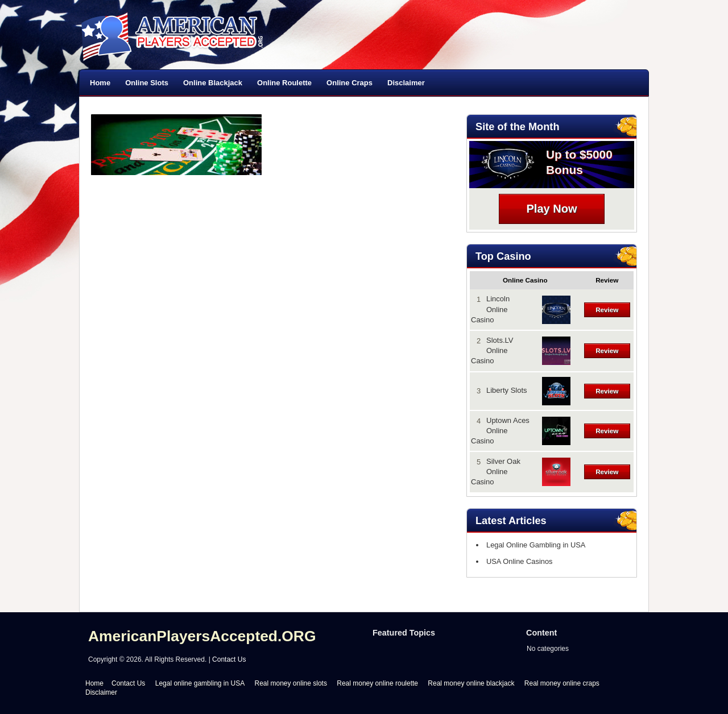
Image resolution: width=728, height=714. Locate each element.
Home (100, 83)
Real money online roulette (377, 683)
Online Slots (147, 83)
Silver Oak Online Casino (496, 472)
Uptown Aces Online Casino (500, 431)
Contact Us (229, 659)
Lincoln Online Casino (490, 309)
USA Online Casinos (517, 561)
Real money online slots (291, 683)
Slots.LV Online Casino (492, 350)
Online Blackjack (213, 83)
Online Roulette (284, 83)
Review (607, 310)
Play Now (552, 209)
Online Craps (349, 83)
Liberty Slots (507, 390)
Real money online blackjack (471, 683)
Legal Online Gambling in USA (533, 545)
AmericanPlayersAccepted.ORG (202, 636)
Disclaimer (406, 83)
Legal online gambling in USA (200, 683)
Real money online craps (562, 683)
